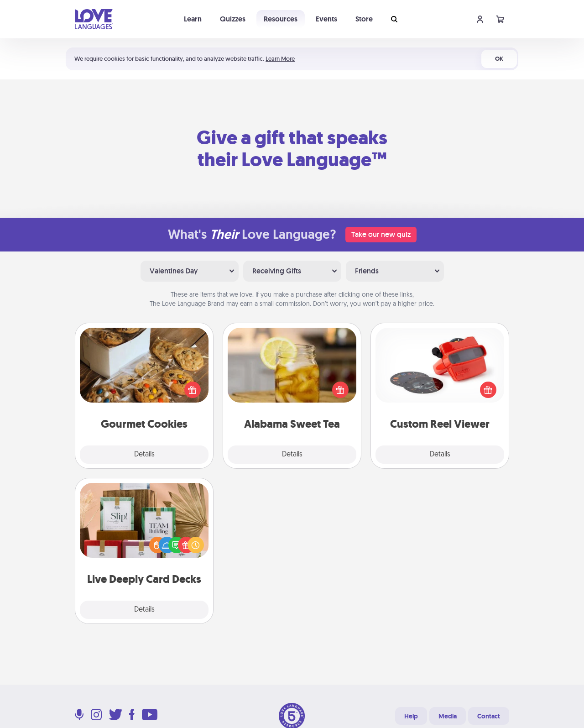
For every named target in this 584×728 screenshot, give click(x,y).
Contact (489, 716)
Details (144, 455)
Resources (281, 19)
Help (411, 716)
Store (364, 19)
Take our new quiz (381, 234)
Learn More (280, 59)
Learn (193, 19)
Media (448, 716)
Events (326, 19)
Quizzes (233, 19)
